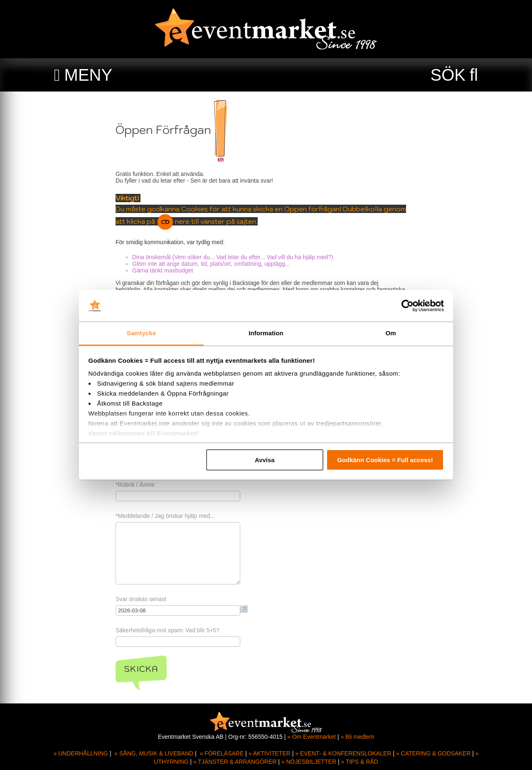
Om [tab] (390, 333)
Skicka (142, 669)
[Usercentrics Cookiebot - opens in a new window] (408, 306)
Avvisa (265, 460)
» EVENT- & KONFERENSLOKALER (343, 753)
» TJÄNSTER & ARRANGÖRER (235, 762)
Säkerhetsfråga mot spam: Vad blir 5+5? (168, 630)
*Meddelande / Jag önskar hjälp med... (166, 516)
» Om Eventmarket (312, 737)
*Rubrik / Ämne (136, 485)
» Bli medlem (357, 737)
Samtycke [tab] (142, 333)
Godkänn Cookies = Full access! (385, 460)
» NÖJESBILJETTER (309, 762)
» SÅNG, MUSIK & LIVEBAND (154, 753)
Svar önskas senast (142, 599)
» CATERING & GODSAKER (433, 753)
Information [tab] (266, 333)
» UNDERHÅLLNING (81, 753)
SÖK (448, 75)
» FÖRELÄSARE (222, 753)
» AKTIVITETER (270, 753)
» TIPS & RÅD (360, 762)
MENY (89, 75)
